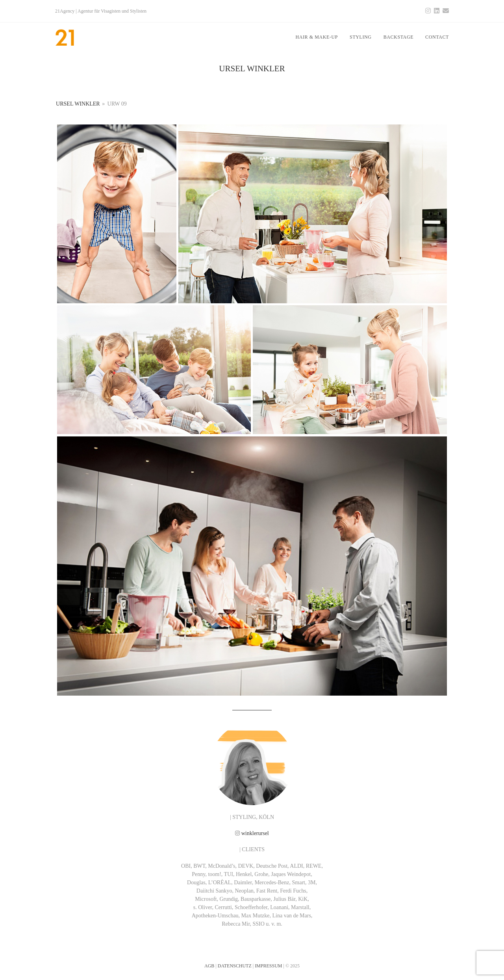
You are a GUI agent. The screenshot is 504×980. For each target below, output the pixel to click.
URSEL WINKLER (78, 104)
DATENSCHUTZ (235, 966)
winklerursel (255, 833)
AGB (209, 966)
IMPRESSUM (268, 966)
